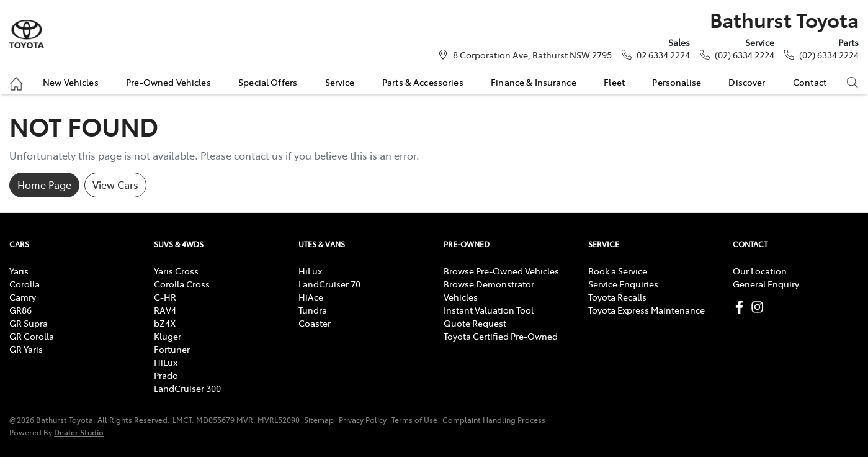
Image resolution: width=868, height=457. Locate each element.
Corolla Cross (182, 284)
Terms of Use (414, 420)
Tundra (313, 310)
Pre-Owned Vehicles (168, 82)
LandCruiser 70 (329, 284)
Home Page (44, 184)
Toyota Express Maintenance (647, 310)
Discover (747, 82)
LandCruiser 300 (187, 388)
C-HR (165, 297)
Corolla (25, 284)
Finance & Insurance (534, 82)
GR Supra (29, 323)
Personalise (677, 82)
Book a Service (618, 271)
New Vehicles (71, 82)
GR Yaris (26, 349)
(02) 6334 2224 (745, 55)
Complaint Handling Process (494, 420)
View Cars (115, 184)
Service (340, 82)
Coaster (315, 323)
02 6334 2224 (663, 55)
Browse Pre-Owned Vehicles (501, 271)
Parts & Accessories (423, 82)
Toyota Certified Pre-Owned (501, 336)
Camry (23, 297)
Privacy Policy (363, 420)
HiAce (311, 297)
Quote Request (475, 323)
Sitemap (319, 420)
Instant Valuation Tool (489, 310)
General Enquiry (766, 284)
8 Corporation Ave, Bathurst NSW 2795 (532, 55)
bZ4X (165, 323)
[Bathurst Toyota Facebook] (742, 307)
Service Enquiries (623, 284)
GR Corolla (32, 336)
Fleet (614, 82)
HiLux (166, 362)
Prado (166, 375)
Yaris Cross (176, 271)
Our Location (760, 271)
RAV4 (165, 310)
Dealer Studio (79, 432)
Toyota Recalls (617, 297)
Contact (810, 82)
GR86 (20, 310)
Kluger (168, 336)
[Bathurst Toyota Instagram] (760, 307)
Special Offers (268, 82)
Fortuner (172, 349)
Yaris (19, 271)
